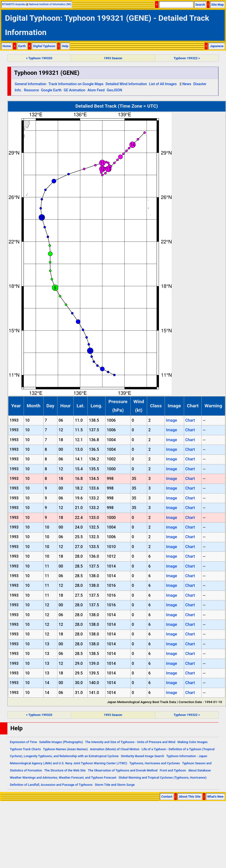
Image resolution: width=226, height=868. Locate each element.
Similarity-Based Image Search (142, 756)
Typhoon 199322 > (187, 58)
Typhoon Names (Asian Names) (65, 749)
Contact (167, 797)
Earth (22, 46)
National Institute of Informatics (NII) (50, 4)
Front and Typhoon (173, 770)
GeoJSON (114, 90)
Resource (31, 90)
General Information (30, 84)
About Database (200, 770)
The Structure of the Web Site (65, 770)
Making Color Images (192, 742)
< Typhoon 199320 (39, 58)
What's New (215, 797)
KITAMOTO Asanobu (14, 4)
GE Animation (74, 90)
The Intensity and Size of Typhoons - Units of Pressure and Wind (130, 742)
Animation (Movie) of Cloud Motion (115, 749)
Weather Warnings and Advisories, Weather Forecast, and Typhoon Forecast (63, 778)
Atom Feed (96, 90)
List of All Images (163, 84)
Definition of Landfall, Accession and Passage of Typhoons (51, 785)
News (187, 84)
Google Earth (51, 90)
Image (172, 420)
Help (65, 46)
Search (200, 5)
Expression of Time (23, 742)
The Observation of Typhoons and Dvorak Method (122, 770)
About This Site (190, 797)
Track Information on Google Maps (76, 84)
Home (7, 46)
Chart (190, 420)
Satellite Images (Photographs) (61, 742)
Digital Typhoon (44, 46)
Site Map (217, 5)
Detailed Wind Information (126, 84)
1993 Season (113, 58)
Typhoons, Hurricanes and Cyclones (155, 763)
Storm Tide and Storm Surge (115, 785)
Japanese (217, 46)
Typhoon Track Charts (25, 749)
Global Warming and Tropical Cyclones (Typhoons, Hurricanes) (163, 778)
